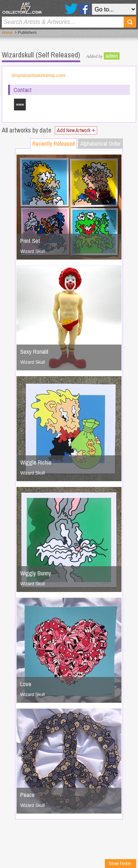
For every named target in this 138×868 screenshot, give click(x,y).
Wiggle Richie (36, 462)
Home (7, 32)
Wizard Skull (33, 251)
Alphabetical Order (100, 144)
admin (112, 56)
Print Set (30, 241)
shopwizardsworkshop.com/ (38, 75)
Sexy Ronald (34, 352)
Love (26, 684)
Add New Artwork (76, 130)
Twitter (71, 9)
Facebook (84, 9)
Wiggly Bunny (36, 573)
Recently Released (54, 144)
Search (130, 22)
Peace (27, 795)
